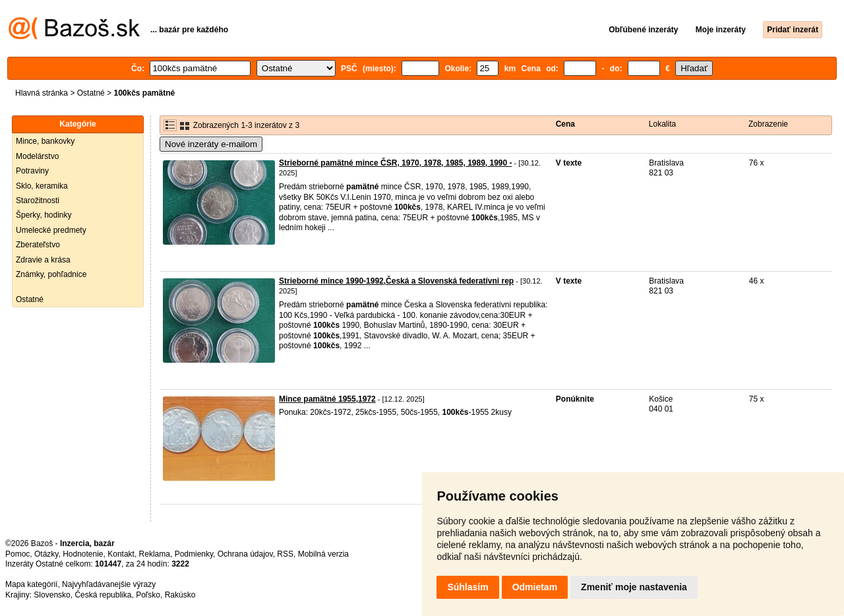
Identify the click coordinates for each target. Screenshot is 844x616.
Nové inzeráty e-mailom (211, 144)
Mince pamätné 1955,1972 (327, 399)
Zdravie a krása (43, 260)
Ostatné (91, 93)
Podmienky (194, 554)
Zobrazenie (768, 124)
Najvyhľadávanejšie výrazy (109, 584)
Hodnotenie (83, 554)
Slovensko (52, 595)
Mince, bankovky (45, 141)
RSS (285, 554)
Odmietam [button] (535, 587)
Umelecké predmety (51, 230)
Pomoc (17, 554)
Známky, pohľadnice (51, 274)
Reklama (155, 554)
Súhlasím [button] (467, 587)
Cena (565, 124)
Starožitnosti (38, 200)
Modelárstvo (37, 156)
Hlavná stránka (42, 93)
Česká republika (103, 595)
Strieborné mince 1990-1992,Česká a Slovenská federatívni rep (396, 281)
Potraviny (32, 171)
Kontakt (121, 554)
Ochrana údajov (245, 554)
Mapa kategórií (31, 584)
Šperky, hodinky (44, 215)
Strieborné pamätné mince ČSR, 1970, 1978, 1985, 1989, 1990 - (396, 163)
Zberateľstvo (38, 245)
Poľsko (148, 595)
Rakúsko (180, 595)
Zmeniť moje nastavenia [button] (634, 587)
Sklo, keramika (42, 186)
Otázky (46, 554)
